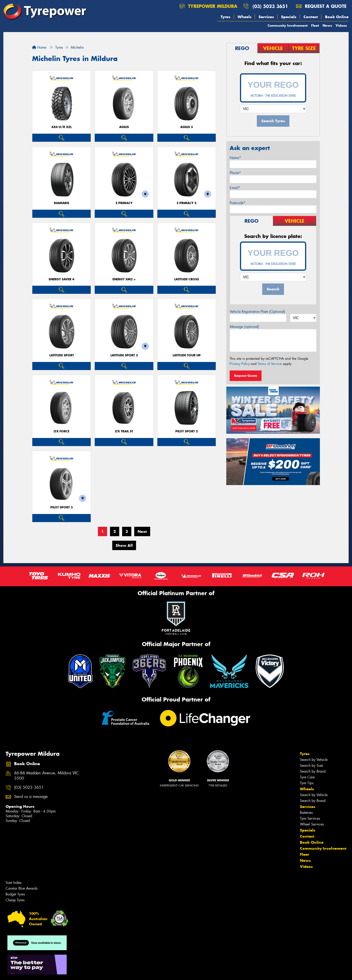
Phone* (235, 173)
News (327, 25)
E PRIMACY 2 (187, 203)
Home (39, 47)
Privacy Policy (240, 364)
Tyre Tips (307, 783)
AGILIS (124, 127)
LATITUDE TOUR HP (187, 355)
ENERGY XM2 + (124, 279)
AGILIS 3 (187, 127)
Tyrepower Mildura (208, 6)
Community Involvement (288, 25)
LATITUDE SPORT (62, 355)
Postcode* (238, 203)
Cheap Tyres (15, 900)
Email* (235, 188)
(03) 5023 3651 (270, 6)
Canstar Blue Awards (22, 888)
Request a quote (321, 6)
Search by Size (311, 765)
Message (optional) (244, 327)
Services (266, 17)
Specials (289, 17)
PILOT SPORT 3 (62, 507)
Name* (235, 158)
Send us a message (31, 797)
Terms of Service (270, 364)
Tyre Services (310, 818)
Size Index (14, 883)
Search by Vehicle (314, 760)
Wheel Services (312, 824)
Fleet (315, 25)
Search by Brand (313, 771)
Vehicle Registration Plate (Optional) (257, 312)
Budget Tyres (15, 894)
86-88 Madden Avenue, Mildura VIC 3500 (46, 776)
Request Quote (246, 376)
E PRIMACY (124, 203)
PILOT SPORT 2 (187, 431)
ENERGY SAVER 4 (62, 279)
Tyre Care (307, 777)
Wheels (244, 17)
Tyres (225, 17)
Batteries (306, 813)
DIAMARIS (62, 203)
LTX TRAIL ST (124, 431)
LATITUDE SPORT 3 (124, 355)
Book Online (337, 17)
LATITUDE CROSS (187, 279)
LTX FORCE (62, 431)
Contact (311, 17)
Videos (341, 25)
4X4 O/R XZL (62, 127)
